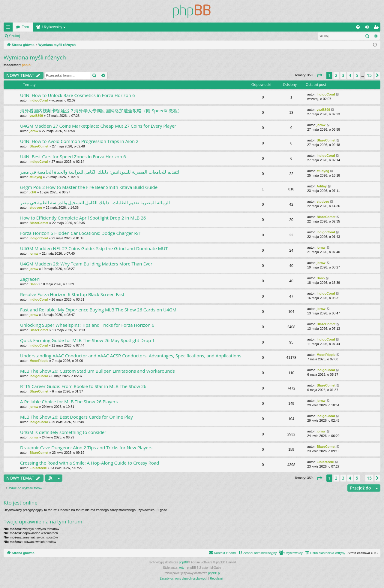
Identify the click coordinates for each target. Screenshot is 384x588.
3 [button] (343, 75)
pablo (26, 65)
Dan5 (33, 284)
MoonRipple (39, 361)
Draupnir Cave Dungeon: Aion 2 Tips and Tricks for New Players (86, 447)
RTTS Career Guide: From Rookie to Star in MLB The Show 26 (83, 386)
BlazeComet (39, 146)
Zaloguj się (37, 36)
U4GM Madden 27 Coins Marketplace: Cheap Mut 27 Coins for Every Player (98, 126)
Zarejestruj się (66, 36)
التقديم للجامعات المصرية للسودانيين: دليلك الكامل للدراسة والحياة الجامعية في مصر (100, 172)
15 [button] (369, 75)
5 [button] (357, 75)
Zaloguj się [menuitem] (368, 28)
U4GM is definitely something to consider (63, 432)
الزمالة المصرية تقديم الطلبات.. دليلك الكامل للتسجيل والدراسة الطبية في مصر (95, 202)
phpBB (184, 562)
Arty (182, 568)
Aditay (322, 186)
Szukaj (14, 36)
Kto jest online (21, 503)
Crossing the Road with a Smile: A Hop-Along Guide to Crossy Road (90, 463)
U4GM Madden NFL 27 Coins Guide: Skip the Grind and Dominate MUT (94, 248)
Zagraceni (30, 279)
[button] (319, 75)
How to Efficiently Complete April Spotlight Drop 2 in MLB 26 (83, 218)
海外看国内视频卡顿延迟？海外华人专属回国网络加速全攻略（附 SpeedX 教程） (101, 111)
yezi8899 (36, 116)
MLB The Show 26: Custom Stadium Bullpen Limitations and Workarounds (97, 371)
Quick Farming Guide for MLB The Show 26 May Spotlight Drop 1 (87, 340)
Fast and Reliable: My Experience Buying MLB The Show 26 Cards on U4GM (98, 310)
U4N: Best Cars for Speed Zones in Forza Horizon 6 (73, 156)
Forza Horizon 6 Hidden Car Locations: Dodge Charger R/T (81, 233)
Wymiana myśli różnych (35, 57)
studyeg (36, 177)
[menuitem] (358, 27)
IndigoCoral (39, 100)
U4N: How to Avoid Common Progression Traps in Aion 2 (79, 141)
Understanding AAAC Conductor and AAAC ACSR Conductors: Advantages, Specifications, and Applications (131, 356)
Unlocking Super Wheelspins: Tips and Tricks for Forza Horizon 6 (87, 325)
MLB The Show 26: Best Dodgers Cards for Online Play (76, 417)
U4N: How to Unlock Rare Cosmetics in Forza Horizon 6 (78, 95)
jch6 (33, 192)
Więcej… (9, 28)
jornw (34, 131)
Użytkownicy (52, 27)
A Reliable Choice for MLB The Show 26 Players (69, 402)
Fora (25, 27)
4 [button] (350, 75)
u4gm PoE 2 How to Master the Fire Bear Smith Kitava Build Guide (89, 187)
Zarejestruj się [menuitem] (377, 28)
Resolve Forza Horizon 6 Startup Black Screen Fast (72, 294)
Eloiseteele (38, 468)
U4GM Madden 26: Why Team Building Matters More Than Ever (86, 264)
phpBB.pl (214, 573)
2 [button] (336, 75)
